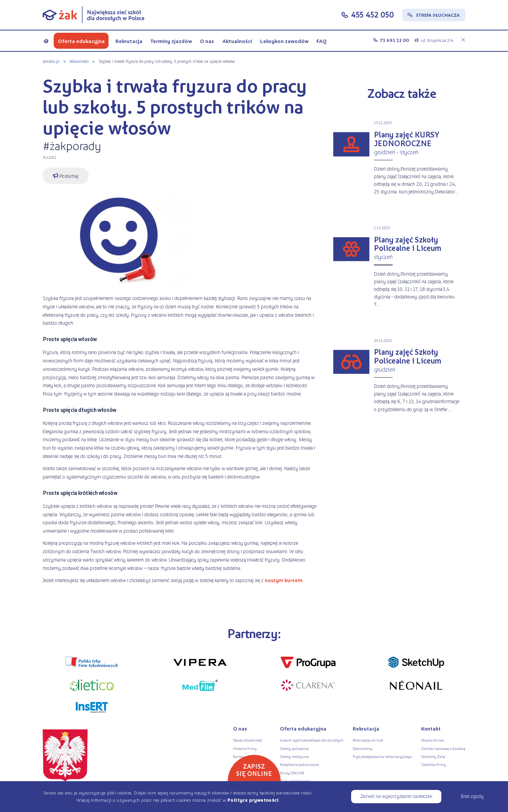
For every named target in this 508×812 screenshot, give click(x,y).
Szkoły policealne (294, 748)
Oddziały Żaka (433, 756)
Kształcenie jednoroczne (300, 764)
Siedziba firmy (434, 764)
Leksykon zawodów (284, 41)
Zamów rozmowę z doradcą (443, 748)
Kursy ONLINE (292, 773)
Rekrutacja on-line (368, 740)
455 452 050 (373, 14)
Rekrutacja (129, 41)
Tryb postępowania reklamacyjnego (382, 756)
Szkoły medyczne (294, 756)
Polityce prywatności (253, 800)
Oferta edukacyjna (81, 41)
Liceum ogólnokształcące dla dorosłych (312, 740)
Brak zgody (472, 796)
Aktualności (237, 41)
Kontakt (431, 728)
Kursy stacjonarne (295, 781)
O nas (207, 41)
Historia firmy (245, 748)
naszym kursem (284, 580)
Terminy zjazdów (171, 41)
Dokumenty (363, 748)
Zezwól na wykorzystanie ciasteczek (396, 796)
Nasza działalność (248, 740)
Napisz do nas (433, 740)
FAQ (322, 41)
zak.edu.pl (51, 61)
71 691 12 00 (394, 40)
